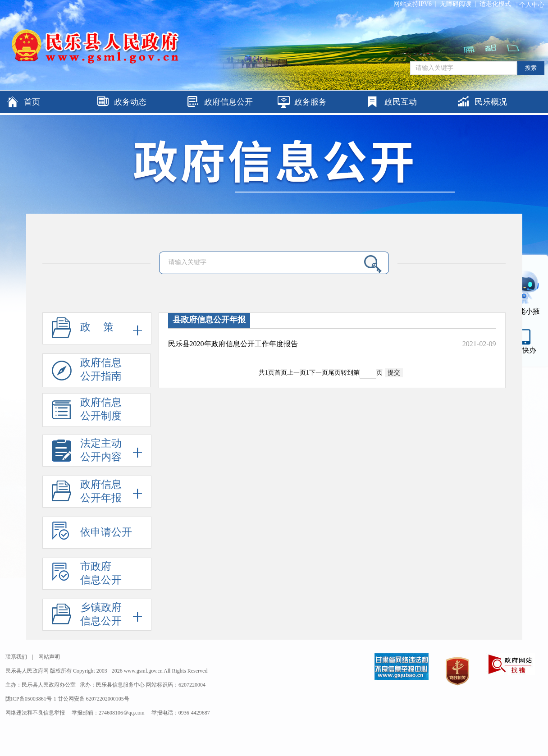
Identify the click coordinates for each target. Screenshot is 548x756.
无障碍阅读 (456, 4)
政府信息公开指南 (87, 372)
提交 (394, 373)
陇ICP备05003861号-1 (32, 699)
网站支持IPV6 (413, 4)
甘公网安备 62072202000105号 (94, 699)
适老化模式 (495, 4)
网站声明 (49, 657)
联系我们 (16, 657)
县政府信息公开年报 (209, 320)
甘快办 (525, 350)
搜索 (531, 68)
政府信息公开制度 (87, 412)
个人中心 (532, 5)
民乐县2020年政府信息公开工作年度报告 (233, 344)
